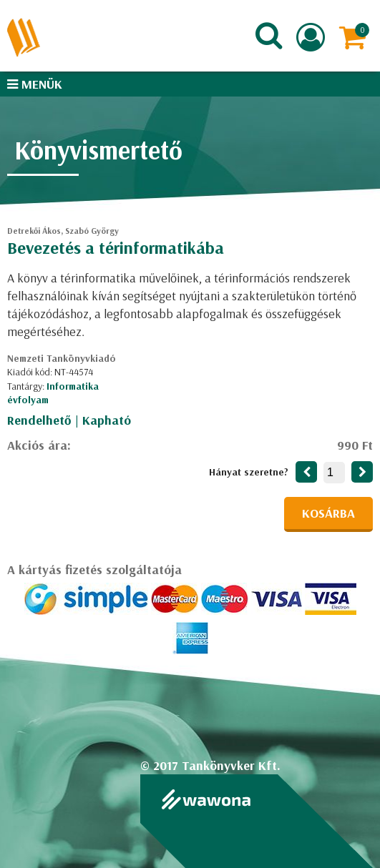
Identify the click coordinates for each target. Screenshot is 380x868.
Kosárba (328, 513)
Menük (35, 84)
